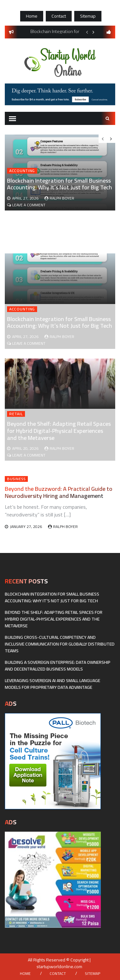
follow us (109, 32)
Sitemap (88, 16)
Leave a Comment (29, 343)
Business (16, 479)
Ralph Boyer (62, 337)
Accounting (22, 309)
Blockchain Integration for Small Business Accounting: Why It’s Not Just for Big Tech (60, 322)
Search (108, 119)
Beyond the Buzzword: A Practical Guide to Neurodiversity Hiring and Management (59, 492)
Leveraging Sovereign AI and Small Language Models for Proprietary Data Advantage (52, 684)
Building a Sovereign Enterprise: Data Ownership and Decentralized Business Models (58, 666)
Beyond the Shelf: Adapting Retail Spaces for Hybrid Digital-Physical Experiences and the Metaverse (59, 431)
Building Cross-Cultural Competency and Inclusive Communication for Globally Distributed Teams (60, 644)
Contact (59, 16)
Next (93, 32)
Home (32, 16)
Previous (87, 32)
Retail (16, 414)
